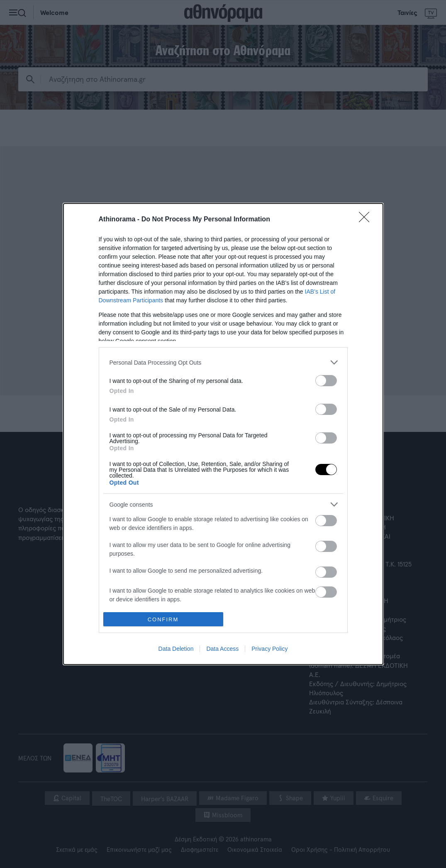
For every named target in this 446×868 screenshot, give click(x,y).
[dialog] (223, 434)
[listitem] (223, 362)
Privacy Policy (269, 649)
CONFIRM (163, 619)
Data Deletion (176, 649)
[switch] (326, 381)
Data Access (222, 649)
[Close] (367, 220)
